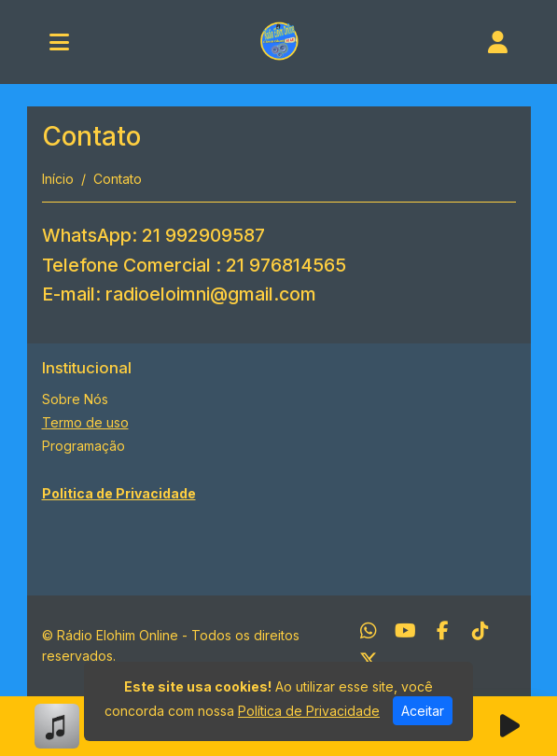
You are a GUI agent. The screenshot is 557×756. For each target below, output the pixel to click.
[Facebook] (443, 631)
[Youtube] (405, 631)
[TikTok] (480, 631)
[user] (498, 42)
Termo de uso (85, 422)
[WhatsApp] (369, 631)
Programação (84, 446)
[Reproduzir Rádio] (510, 726)
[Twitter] (369, 661)
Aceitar (423, 711)
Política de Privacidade (309, 711)
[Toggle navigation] (59, 42)
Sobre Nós (75, 399)
